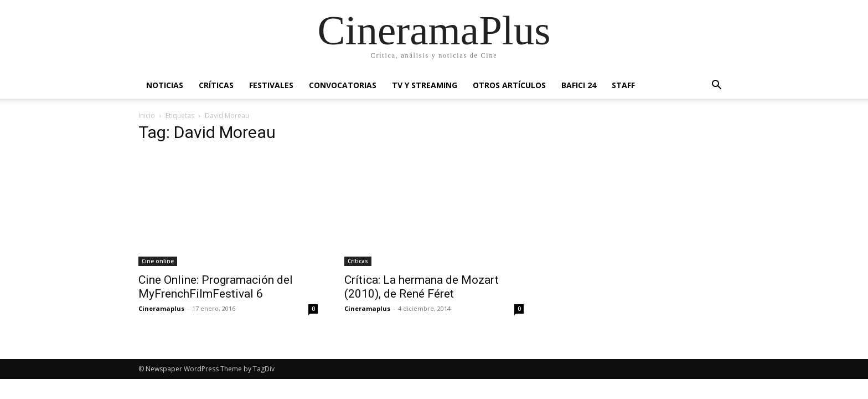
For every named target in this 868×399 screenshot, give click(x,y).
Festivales (271, 85)
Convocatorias (343, 85)
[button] (716, 86)
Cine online (158, 261)
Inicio (147, 116)
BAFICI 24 (579, 85)
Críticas (216, 85)
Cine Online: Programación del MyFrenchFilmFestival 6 (216, 287)
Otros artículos (509, 85)
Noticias (165, 85)
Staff (623, 85)
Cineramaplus (161, 308)
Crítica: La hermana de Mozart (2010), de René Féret (422, 287)
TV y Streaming (425, 85)
